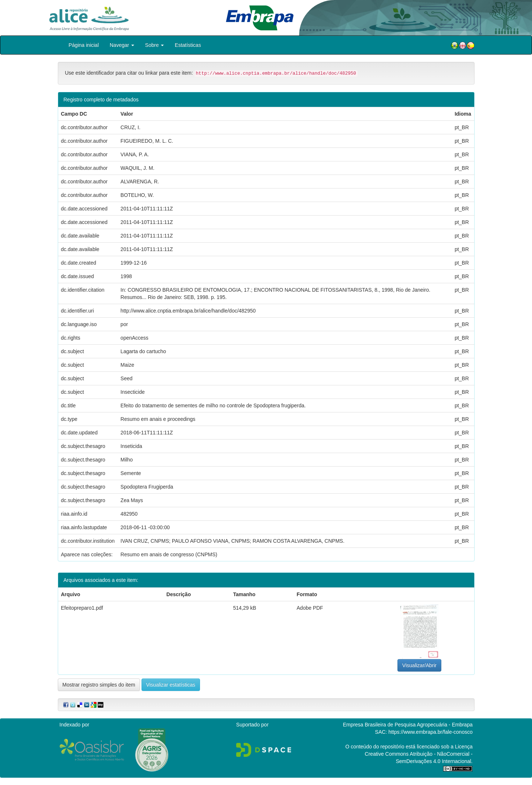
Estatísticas (188, 45)
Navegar (122, 45)
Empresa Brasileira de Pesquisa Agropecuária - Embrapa (408, 725)
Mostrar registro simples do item (99, 685)
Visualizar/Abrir (419, 665)
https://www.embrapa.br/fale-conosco (430, 732)
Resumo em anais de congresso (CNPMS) (169, 554)
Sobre (154, 45)
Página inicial (84, 45)
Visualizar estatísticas (171, 685)
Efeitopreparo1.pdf (82, 608)
